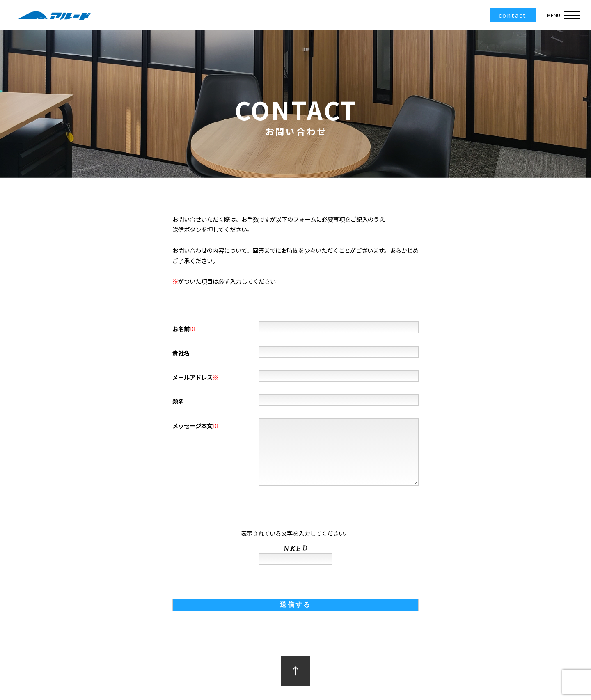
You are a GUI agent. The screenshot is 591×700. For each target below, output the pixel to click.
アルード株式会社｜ (53, 15)
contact (513, 15)
